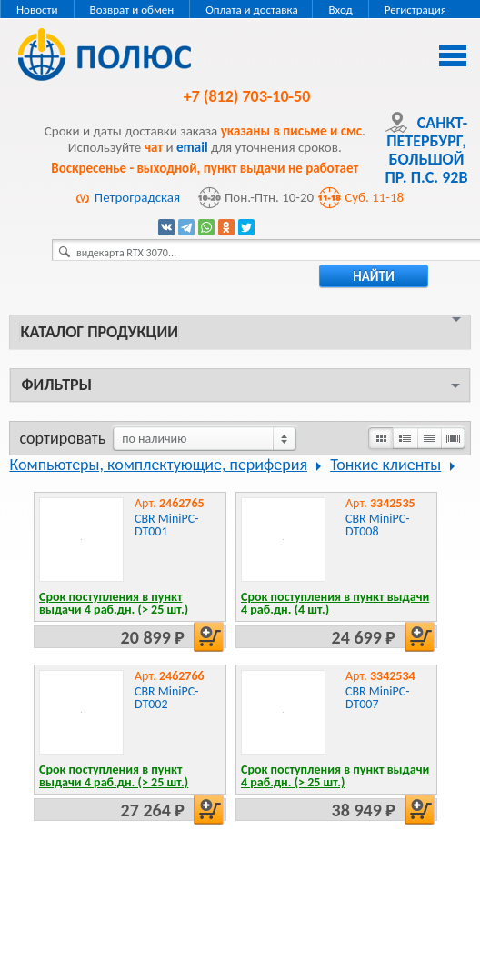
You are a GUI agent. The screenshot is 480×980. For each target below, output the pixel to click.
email (192, 147)
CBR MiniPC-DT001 (167, 525)
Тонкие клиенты (385, 465)
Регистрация (415, 10)
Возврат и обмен (132, 10)
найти (374, 276)
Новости (37, 10)
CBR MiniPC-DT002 (167, 698)
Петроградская (137, 197)
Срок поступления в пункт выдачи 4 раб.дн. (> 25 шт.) (114, 603)
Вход (340, 10)
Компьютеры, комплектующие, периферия (158, 465)
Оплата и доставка (251, 10)
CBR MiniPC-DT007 (378, 698)
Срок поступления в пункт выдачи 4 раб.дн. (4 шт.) (335, 603)
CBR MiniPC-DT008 (378, 525)
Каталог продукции (99, 332)
